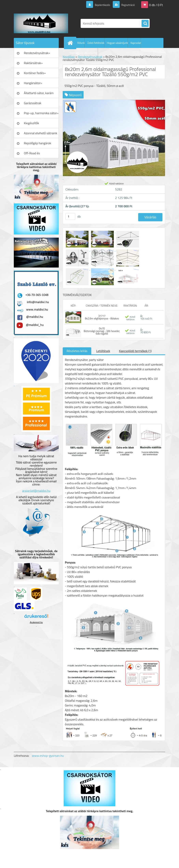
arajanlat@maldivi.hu (36, 491)
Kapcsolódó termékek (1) (135, 351)
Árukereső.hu (36, 622)
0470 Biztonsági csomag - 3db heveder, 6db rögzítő (102, 331)
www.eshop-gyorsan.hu (48, 756)
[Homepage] (71, 43)
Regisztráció (126, 5)
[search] (145, 24)
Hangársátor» (33, 83)
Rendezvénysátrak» (37, 53)
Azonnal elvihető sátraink (41, 133)
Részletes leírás (77, 351)
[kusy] (70, 217)
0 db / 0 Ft (156, 5)
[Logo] (41, 23)
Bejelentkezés (98, 5)
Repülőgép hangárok (37, 143)
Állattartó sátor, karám (39, 93)
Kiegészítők (31, 123)
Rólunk (81, 43)
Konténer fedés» (35, 73)
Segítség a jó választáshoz (84, 53)
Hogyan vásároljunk (117, 43)
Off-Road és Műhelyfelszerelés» (37, 154)
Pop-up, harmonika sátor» (41, 113)
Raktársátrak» (33, 63)
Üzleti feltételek (96, 43)
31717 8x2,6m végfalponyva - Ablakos (102, 317)
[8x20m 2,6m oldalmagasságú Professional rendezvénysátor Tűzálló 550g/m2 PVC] (77, 231)
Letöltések (103, 351)
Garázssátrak (33, 103)
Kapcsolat (136, 43)
